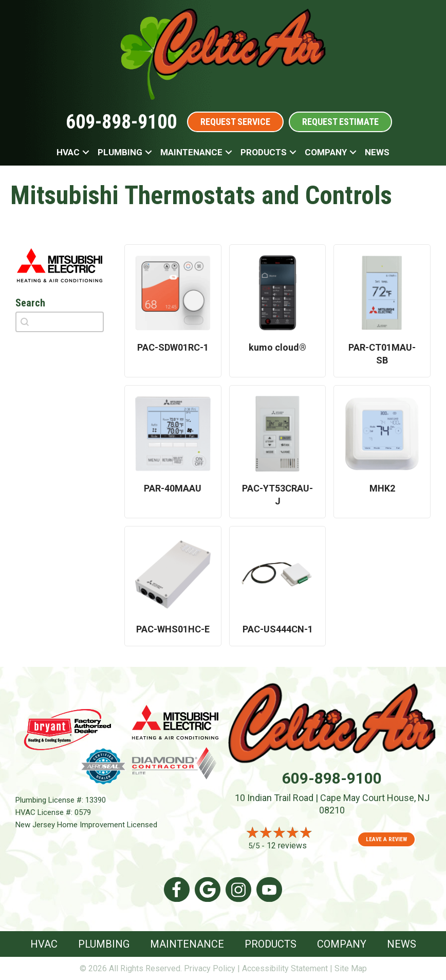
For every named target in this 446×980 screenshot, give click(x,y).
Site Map (351, 968)
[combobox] (60, 322)
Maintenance (191, 152)
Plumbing (120, 152)
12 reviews (287, 846)
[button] (86, 152)
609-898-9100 (121, 122)
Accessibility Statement (285, 968)
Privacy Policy (210, 968)
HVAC (68, 152)
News (377, 152)
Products (264, 152)
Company (326, 152)
